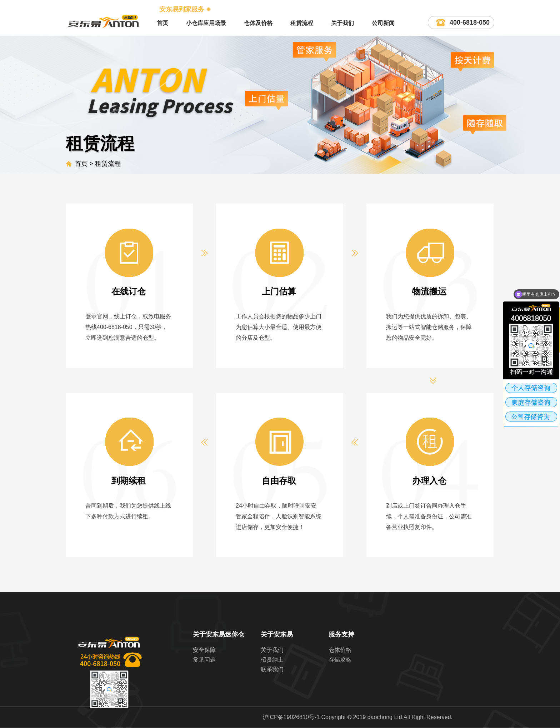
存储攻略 (340, 660)
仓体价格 (340, 650)
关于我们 (342, 23)
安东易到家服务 (182, 9)
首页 (162, 23)
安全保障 (204, 650)
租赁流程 (302, 23)
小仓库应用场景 (206, 23)
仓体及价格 (258, 23)
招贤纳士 (272, 660)
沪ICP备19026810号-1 (291, 717)
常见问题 (204, 660)
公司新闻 (383, 23)
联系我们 (272, 669)
